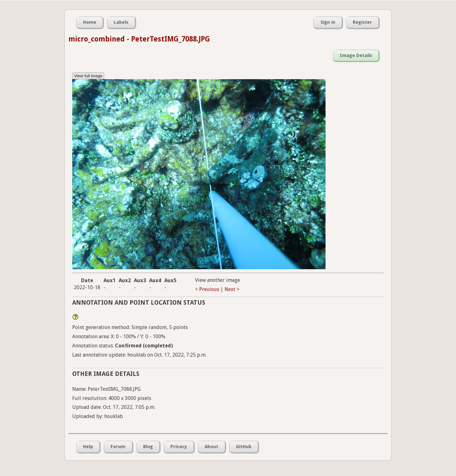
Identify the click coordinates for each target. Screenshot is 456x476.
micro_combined (97, 39)
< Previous (207, 289)
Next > (232, 289)
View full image (88, 76)
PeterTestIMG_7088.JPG (171, 39)
